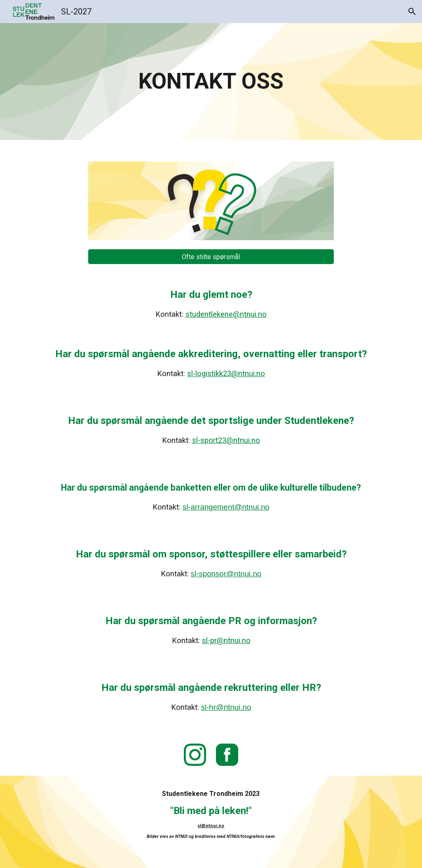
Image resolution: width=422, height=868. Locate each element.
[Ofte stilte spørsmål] (211, 257)
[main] (211, 82)
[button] (412, 12)
